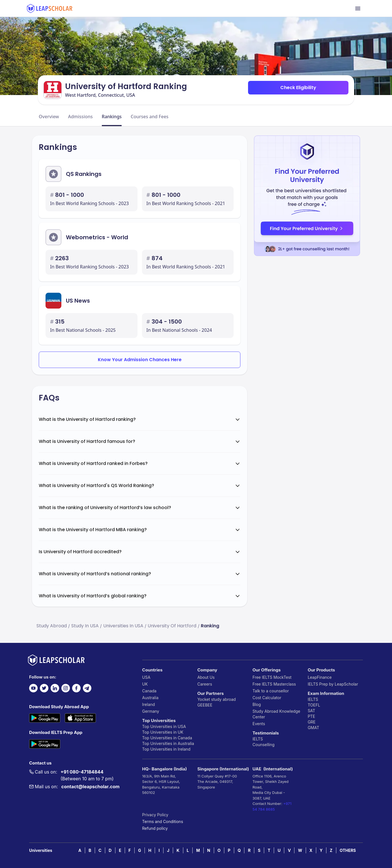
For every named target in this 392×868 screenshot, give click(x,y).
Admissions (80, 117)
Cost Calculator (267, 698)
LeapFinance (320, 677)
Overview (49, 117)
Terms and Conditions (163, 821)
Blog (257, 704)
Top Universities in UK (163, 732)
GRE (312, 722)
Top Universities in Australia (168, 743)
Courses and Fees (150, 117)
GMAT (314, 728)
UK (145, 684)
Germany (151, 711)
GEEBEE (205, 705)
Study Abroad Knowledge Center (276, 714)
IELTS (258, 739)
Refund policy (155, 828)
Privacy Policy (155, 815)
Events (259, 724)
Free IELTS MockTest (272, 677)
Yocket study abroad (217, 699)
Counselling (264, 745)
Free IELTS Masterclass (274, 684)
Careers (205, 684)
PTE (311, 716)
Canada (149, 691)
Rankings (112, 117)
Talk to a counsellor (271, 691)
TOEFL (314, 705)
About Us (206, 677)
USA (146, 677)
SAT (312, 711)
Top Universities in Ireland (166, 749)
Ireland (149, 704)
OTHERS (348, 850)
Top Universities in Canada (167, 738)
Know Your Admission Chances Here (140, 360)
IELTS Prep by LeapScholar (333, 684)
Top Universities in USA (164, 726)
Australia (150, 698)
